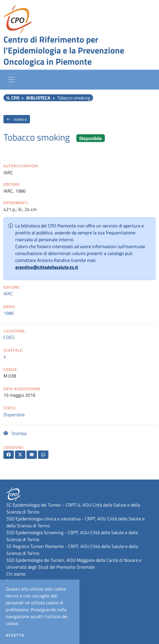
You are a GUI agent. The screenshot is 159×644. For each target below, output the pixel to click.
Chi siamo (16, 574)
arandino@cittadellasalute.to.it (47, 267)
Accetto (15, 635)
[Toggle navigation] (12, 80)
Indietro (17, 119)
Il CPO (13, 98)
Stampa (15, 433)
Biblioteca (38, 98)
